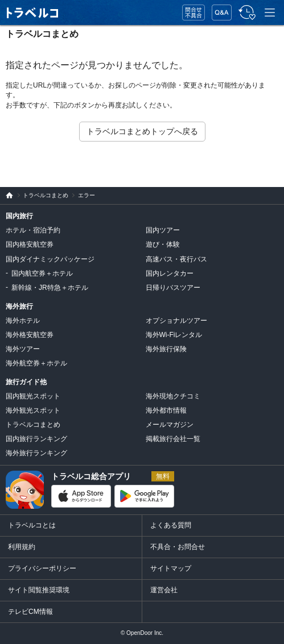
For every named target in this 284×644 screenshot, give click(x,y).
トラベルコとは (32, 525)
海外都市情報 (166, 410)
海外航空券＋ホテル (36, 363)
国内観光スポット (33, 396)
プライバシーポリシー (42, 568)
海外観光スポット (33, 410)
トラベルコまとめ (42, 34)
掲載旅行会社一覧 (173, 439)
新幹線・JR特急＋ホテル (50, 288)
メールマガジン (170, 425)
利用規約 (22, 547)
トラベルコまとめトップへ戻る (142, 131)
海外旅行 (19, 306)
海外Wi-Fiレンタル (174, 335)
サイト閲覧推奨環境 (39, 590)
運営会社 (164, 590)
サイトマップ (171, 568)
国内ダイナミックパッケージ (50, 259)
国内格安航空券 (30, 244)
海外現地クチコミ (173, 396)
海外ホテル (23, 321)
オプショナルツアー (176, 321)
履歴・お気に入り (246, 13)
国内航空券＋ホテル (42, 273)
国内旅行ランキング (36, 439)
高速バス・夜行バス (176, 259)
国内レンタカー (170, 273)
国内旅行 (19, 216)
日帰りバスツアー (173, 288)
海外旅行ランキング (36, 453)
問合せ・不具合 (190, 13)
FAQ (219, 9)
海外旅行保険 (166, 349)
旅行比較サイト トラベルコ (7, 196)
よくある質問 (171, 525)
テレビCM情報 (30, 612)
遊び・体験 (163, 244)
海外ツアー (23, 349)
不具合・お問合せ (178, 547)
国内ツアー (163, 230)
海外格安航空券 (30, 335)
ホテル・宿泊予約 (33, 230)
